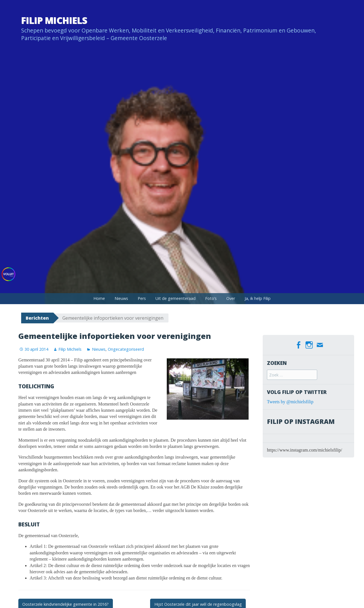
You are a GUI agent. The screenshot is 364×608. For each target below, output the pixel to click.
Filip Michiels (54, 20)
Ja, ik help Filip (258, 298)
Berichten (37, 318)
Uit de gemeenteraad (176, 298)
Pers (142, 298)
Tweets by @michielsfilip (290, 402)
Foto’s (211, 298)
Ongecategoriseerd (126, 349)
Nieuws (121, 298)
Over (231, 298)
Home (99, 298)
